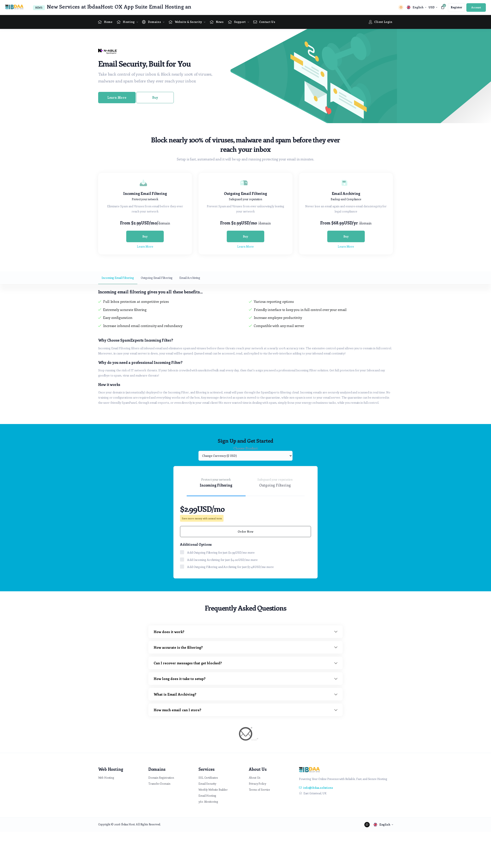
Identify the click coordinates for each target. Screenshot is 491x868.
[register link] (456, 7)
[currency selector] (433, 7)
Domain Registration (161, 778)
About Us (255, 778)
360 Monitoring (208, 802)
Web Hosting (106, 778)
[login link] (476, 7)
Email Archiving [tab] (190, 278)
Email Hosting (207, 796)
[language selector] (417, 7)
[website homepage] (15, 7)
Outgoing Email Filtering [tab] (157, 278)
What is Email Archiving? (175, 694)
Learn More (117, 97)
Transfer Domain (159, 784)
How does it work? (169, 632)
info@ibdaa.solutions (316, 788)
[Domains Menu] (151, 22)
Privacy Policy (258, 784)
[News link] (217, 22)
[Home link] (105, 22)
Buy (155, 97)
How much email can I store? (177, 710)
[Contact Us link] (264, 22)
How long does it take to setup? (180, 679)
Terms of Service (260, 790)
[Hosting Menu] (126, 22)
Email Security (207, 784)
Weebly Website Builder (213, 790)
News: (39, 8)
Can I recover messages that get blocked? (188, 663)
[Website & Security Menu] (185, 22)
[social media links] (367, 825)
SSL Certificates (208, 778)
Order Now (245, 531)
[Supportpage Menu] (237, 22)
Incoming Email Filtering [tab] (118, 278)
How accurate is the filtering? (178, 647)
